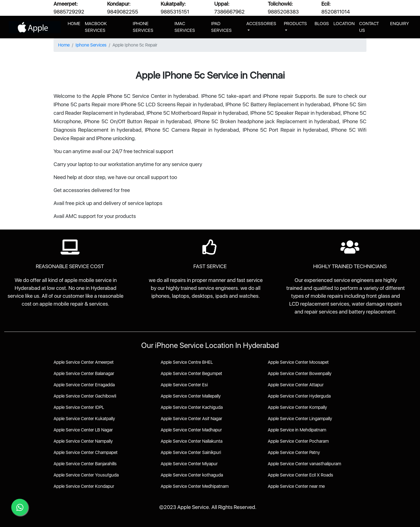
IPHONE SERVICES (143, 27)
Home (64, 45)
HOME (75, 23)
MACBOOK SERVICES (96, 27)
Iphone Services (91, 45)
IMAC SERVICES (185, 27)
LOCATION (344, 24)
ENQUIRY (400, 24)
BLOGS (322, 24)
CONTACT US (369, 27)
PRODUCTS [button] (295, 24)
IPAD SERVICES (221, 27)
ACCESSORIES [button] (261, 24)
